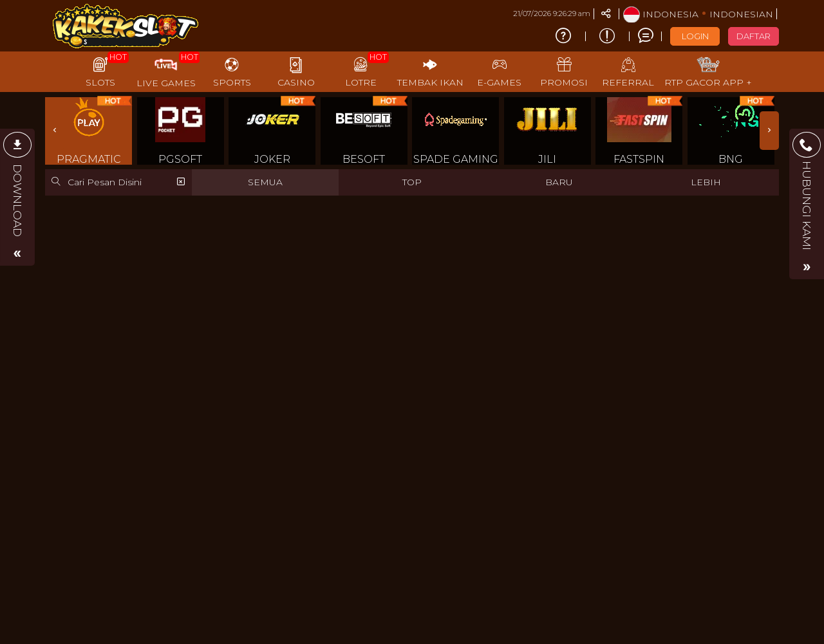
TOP (412, 182)
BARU (559, 182)
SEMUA (265, 182)
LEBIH (706, 182)
